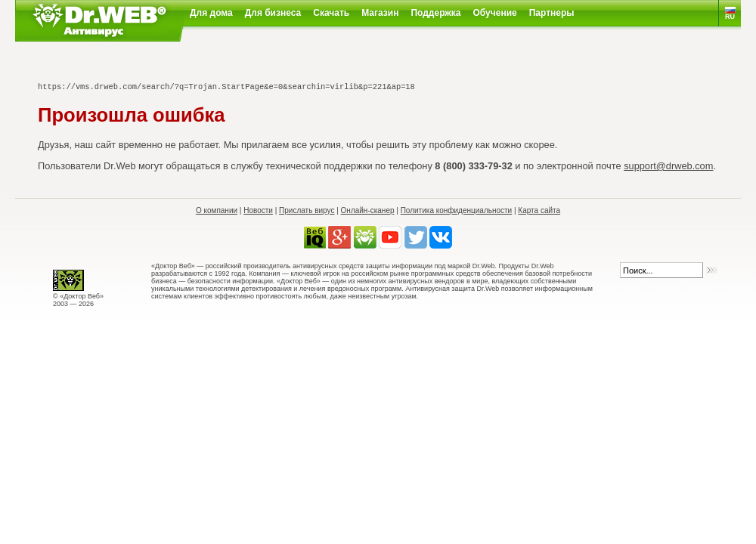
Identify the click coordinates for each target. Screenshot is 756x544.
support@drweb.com (668, 166)
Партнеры (552, 13)
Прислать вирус (307, 210)
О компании (217, 210)
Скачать (331, 13)
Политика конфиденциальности (457, 210)
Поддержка (435, 13)
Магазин (380, 13)
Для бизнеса (273, 13)
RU (730, 17)
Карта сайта (539, 210)
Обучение (495, 13)
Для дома (211, 13)
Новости (258, 210)
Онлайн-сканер (368, 210)
